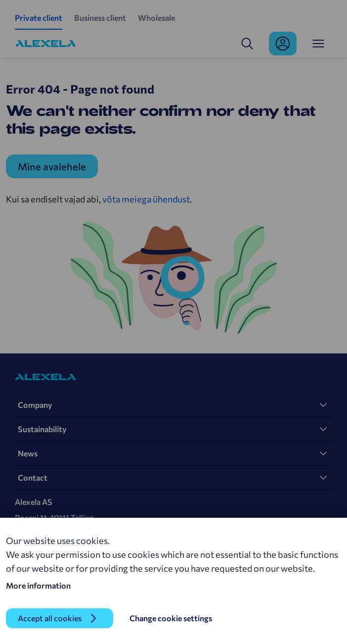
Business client (100, 18)
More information (38, 585)
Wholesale (156, 18)
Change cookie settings (171, 618)
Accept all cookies (50, 618)
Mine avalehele (52, 166)
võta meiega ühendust (146, 199)
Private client (39, 18)
